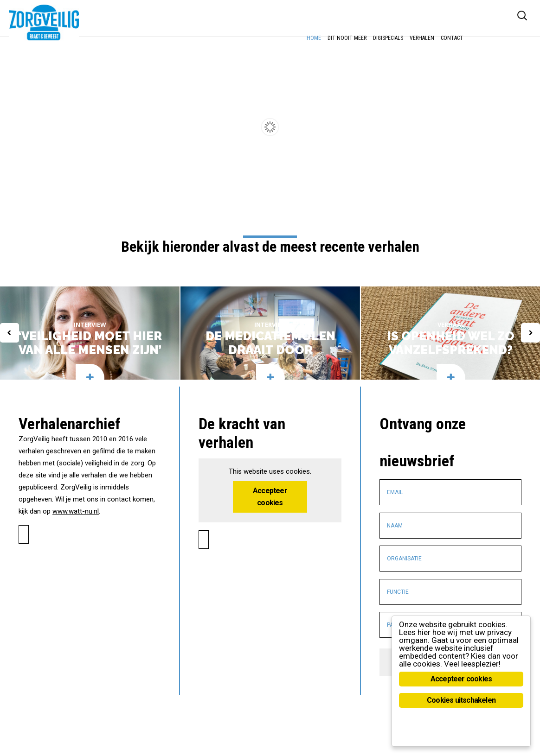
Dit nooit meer (347, 38)
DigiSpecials (388, 38)
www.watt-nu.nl (76, 473)
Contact (452, 38)
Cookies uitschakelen (461, 700)
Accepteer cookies (270, 459)
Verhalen (422, 38)
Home (314, 38)
